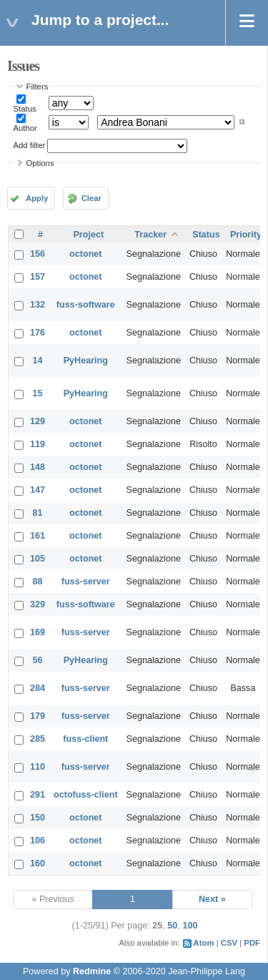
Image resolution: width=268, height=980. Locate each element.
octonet (85, 254)
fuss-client (85, 739)
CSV (229, 943)
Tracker (150, 235)
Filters (38, 87)
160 (38, 863)
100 (190, 926)
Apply (37, 198)
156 (38, 254)
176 (38, 333)
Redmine (92, 971)
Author (25, 128)
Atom (204, 943)
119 (38, 444)
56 (38, 660)
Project (88, 235)
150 (38, 818)
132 (38, 305)
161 (38, 536)
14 (38, 361)
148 (38, 467)
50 (172, 926)
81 (38, 513)
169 (38, 632)
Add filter (30, 145)
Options (40, 163)
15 (38, 393)
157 (38, 277)
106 (38, 841)
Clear (91, 198)
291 (38, 795)
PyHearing (86, 361)
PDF (252, 943)
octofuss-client (86, 795)
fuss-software (86, 305)
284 (38, 688)
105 (38, 559)
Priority (246, 235)
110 (38, 767)
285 (38, 739)
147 (38, 490)
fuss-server (86, 582)
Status (25, 109)
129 (38, 421)
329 (38, 604)
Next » (212, 899)
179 (38, 716)
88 (38, 582)
